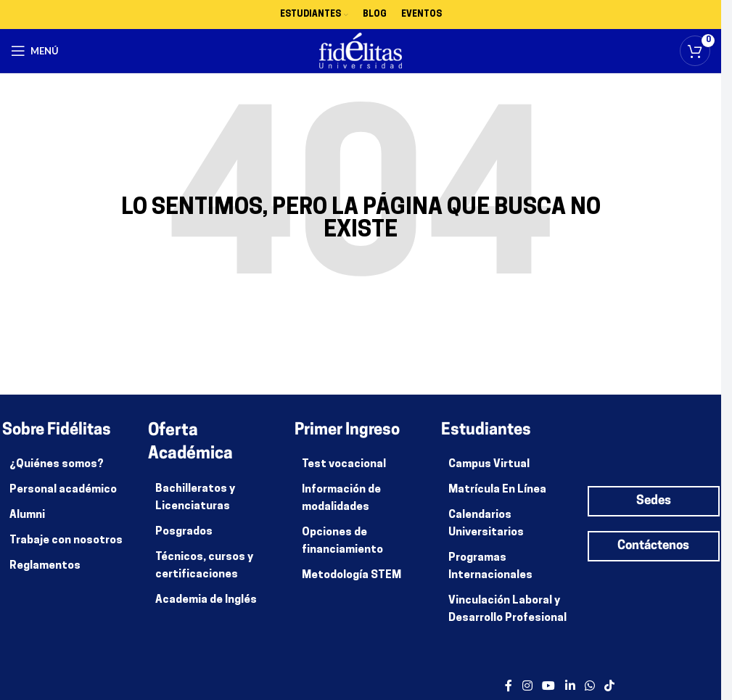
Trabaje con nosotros (66, 541)
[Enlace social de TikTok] (610, 687)
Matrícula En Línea (497, 490)
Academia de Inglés (206, 600)
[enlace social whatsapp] (589, 687)
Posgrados (184, 532)
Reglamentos (45, 566)
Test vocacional (344, 465)
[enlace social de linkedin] (570, 687)
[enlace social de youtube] (549, 687)
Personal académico (63, 490)
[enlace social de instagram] (527, 687)
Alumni (27, 515)
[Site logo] (361, 51)
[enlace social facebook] (509, 687)
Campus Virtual (489, 465)
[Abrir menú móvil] (35, 51)
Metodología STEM (351, 576)
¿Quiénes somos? (57, 465)
